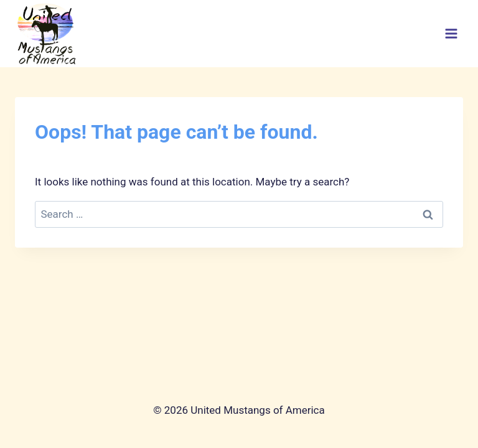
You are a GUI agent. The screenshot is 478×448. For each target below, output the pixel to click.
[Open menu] (451, 34)
